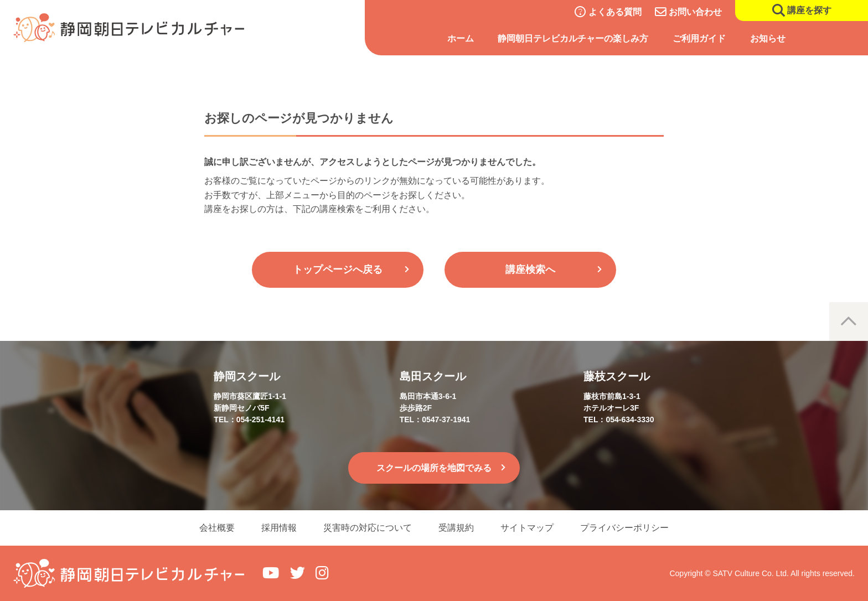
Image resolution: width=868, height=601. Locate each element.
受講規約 (456, 528)
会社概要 (217, 528)
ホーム (461, 38)
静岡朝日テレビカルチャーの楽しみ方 (573, 38)
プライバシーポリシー (624, 528)
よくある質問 (615, 12)
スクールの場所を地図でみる (434, 468)
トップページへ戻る (338, 270)
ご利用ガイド (699, 38)
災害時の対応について (368, 528)
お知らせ (768, 38)
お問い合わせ (695, 12)
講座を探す (809, 10)
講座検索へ (530, 270)
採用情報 (279, 528)
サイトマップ (527, 528)
